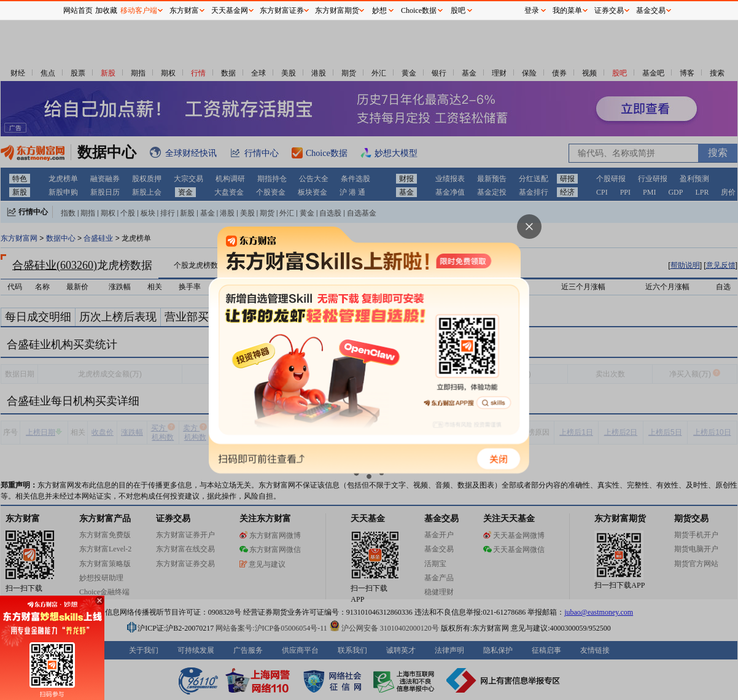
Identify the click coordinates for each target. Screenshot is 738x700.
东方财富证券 (282, 10)
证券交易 (609, 10)
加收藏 (106, 10)
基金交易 (651, 10)
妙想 (379, 10)
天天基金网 (230, 10)
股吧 (458, 10)
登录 (532, 10)
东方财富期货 (337, 10)
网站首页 (78, 10)
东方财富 (184, 10)
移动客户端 (139, 10)
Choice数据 (419, 10)
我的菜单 (567, 10)
